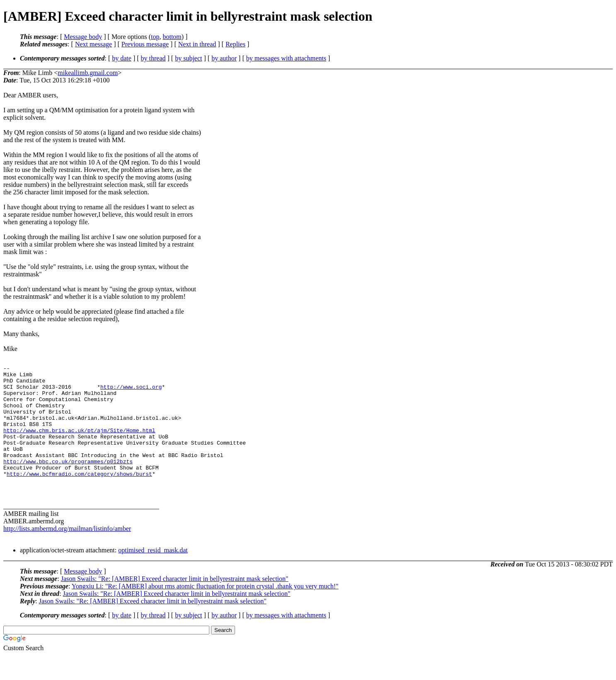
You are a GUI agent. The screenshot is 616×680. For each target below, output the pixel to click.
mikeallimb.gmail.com (88, 73)
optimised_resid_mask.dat (153, 575)
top (155, 37)
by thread (153, 58)
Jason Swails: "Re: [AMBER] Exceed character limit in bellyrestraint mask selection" (175, 604)
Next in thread (197, 44)
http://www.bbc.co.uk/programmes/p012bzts (68, 481)
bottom (172, 37)
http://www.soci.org (131, 392)
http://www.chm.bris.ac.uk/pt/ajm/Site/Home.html (79, 444)
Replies (235, 44)
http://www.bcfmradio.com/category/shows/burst (79, 496)
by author (224, 58)
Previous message (145, 44)
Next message (93, 44)
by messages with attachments (286, 58)
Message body (83, 37)
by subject (188, 58)
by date (122, 58)
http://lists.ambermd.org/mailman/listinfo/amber (67, 553)
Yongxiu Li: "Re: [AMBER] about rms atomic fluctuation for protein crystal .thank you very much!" (205, 611)
